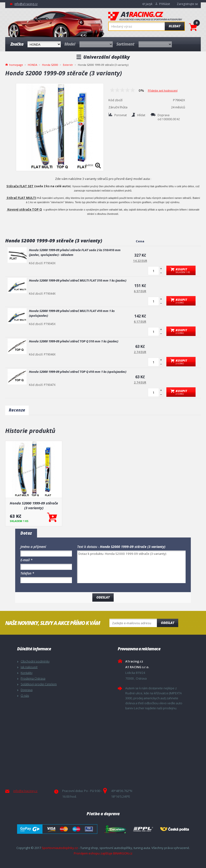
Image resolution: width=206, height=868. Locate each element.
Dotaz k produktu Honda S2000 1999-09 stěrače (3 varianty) (131, 567)
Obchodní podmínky (35, 661)
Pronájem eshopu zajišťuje (93, 853)
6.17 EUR (140, 322)
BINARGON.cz (123, 853)
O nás (25, 695)
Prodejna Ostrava (33, 678)
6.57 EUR (140, 291)
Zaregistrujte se (187, 4)
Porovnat (121, 115)
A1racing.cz (145, 17)
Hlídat (141, 115)
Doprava (27, 690)
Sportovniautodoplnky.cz (60, 848)
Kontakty (27, 673)
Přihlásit (165, 4)
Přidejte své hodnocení (163, 90)
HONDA (33, 65)
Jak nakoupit (29, 667)
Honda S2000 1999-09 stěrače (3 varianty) (34, 505)
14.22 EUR (140, 261)
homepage (16, 64)
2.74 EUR (140, 352)
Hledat (175, 26)
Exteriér (68, 65)
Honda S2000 (50, 65)
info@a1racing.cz (26, 4)
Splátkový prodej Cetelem (39, 684)
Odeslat (168, 623)
